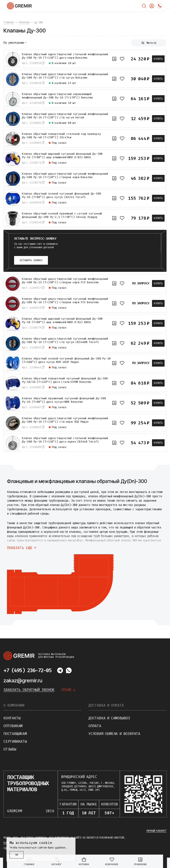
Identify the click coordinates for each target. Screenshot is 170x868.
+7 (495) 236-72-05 (27, 670)
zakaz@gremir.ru (23, 680)
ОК (17, 855)
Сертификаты (15, 742)
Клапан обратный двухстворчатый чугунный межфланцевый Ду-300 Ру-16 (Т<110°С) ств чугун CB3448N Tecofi (65, 340)
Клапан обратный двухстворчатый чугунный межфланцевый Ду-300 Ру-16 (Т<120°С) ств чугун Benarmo (65, 76)
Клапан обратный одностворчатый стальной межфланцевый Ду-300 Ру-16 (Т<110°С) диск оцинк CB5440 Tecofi (65, 440)
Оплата (95, 726)
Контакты (12, 718)
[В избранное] (122, 59)
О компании (14, 705)
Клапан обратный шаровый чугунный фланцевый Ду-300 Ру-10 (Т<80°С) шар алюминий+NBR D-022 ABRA (62, 320)
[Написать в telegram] (60, 670)
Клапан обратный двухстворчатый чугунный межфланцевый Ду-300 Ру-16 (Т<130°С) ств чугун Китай (65, 116)
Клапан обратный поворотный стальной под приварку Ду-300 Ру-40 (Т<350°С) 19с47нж (61, 136)
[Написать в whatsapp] (69, 670)
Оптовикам (13, 726)
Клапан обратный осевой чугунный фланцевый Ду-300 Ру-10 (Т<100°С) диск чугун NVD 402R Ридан (66, 360)
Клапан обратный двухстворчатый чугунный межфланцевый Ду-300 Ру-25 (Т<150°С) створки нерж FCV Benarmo (65, 281)
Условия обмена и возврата (114, 734)
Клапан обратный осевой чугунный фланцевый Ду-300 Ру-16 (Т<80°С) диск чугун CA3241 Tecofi (61, 195)
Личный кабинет (156, 831)
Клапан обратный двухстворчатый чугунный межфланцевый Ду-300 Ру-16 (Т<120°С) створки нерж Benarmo (65, 176)
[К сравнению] (114, 59)
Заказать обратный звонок (29, 690)
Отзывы (10, 749)
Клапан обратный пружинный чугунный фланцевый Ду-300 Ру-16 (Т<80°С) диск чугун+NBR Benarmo (64, 400)
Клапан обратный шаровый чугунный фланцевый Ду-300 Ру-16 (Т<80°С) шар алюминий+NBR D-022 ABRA (62, 156)
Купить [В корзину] (158, 59)
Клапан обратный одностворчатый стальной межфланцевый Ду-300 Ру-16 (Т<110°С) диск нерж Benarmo (65, 56)
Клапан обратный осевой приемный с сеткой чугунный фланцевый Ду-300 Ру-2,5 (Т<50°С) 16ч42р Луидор (62, 215)
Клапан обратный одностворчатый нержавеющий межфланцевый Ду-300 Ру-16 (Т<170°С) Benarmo (57, 96)
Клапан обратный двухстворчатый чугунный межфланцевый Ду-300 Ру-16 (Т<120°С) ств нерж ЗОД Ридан (65, 420)
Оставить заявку (31, 260)
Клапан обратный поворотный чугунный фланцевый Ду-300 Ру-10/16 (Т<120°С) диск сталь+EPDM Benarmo (65, 380)
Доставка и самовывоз (109, 718)
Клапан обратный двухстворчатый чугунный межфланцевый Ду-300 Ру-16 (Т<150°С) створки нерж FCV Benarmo (65, 301)
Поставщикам (15, 734)
